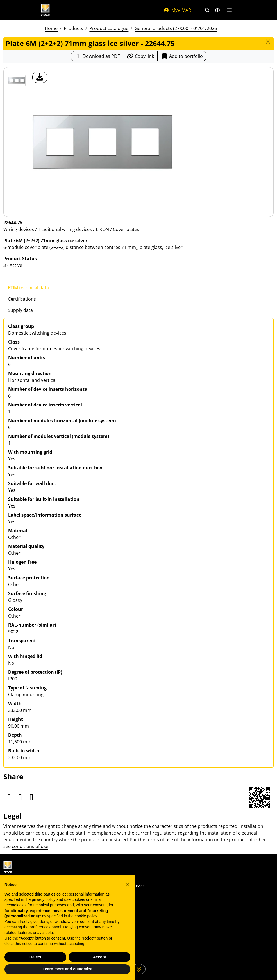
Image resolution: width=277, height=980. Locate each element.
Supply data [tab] (20, 310)
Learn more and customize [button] (67, 969)
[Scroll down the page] (139, 969)
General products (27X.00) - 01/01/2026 (176, 28)
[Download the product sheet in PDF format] (97, 56)
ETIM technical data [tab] (28, 288)
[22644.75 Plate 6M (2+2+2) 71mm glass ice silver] (17, 81)
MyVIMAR (177, 10)
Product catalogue (109, 28)
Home (51, 28)
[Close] (268, 42)
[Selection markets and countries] (217, 10)
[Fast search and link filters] (207, 10)
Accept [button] (100, 957)
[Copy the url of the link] (140, 56)
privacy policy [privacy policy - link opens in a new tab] (44, 899)
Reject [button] (35, 957)
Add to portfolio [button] (182, 56)
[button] (128, 884)
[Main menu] (229, 10)
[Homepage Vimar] (97, 10)
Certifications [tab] (22, 299)
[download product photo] (40, 77)
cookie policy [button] (86, 916)
